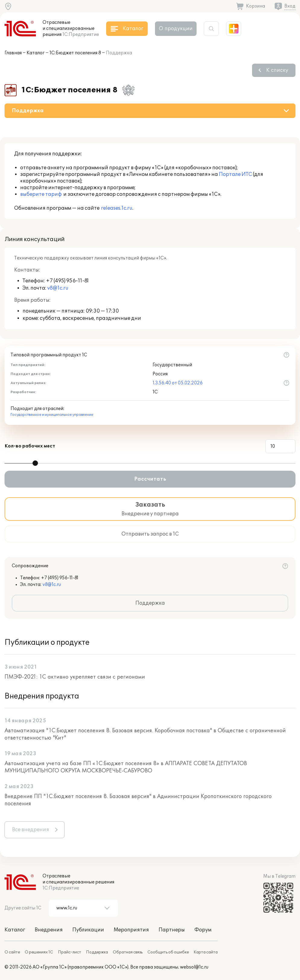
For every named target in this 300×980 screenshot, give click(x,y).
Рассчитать (150, 479)
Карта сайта (206, 952)
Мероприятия (131, 930)
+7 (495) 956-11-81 (67, 281)
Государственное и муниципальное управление (52, 415)
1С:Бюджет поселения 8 (75, 53)
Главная (13, 53)
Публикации (88, 930)
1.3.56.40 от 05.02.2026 (178, 383)
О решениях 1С (39, 952)
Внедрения (49, 930)
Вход (290, 6)
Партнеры (172, 930)
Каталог (36, 53)
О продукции (176, 29)
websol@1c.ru (194, 967)
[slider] (35, 463)
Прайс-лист (69, 952)
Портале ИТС (235, 174)
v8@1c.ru (58, 288)
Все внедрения (31, 830)
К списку (277, 70)
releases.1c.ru (117, 208)
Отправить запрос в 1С (150, 534)
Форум (203, 930)
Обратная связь (128, 952)
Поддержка (150, 603)
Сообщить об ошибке (168, 952)
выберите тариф (41, 194)
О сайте (12, 952)
